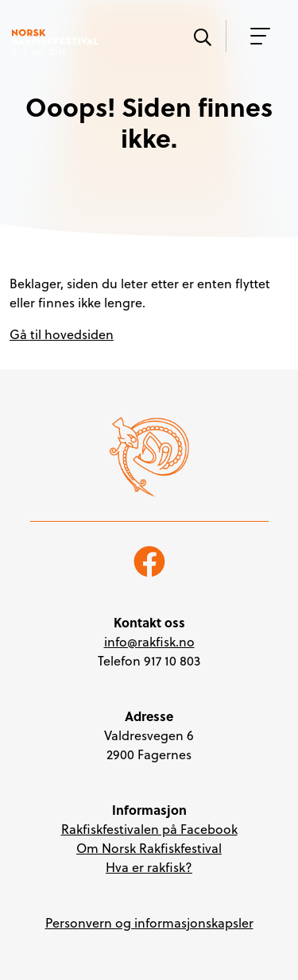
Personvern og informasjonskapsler (149, 923)
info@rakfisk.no (149, 642)
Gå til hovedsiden (62, 334)
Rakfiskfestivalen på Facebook (149, 829)
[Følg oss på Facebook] (149, 560)
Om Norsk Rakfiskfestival (149, 848)
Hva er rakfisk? (149, 867)
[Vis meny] (256, 36)
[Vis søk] (202, 36)
